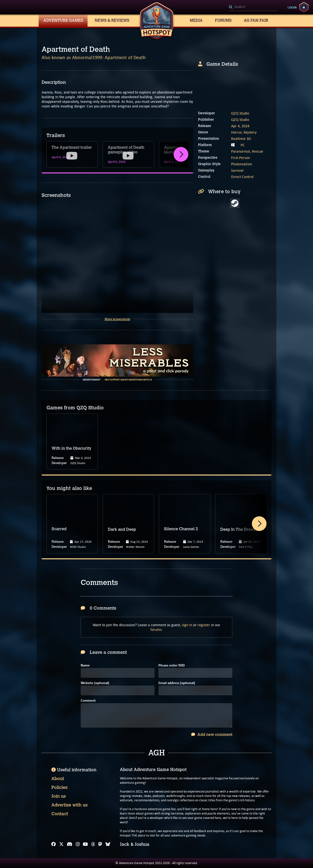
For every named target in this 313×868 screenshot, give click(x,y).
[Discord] (70, 844)
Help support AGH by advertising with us (128, 380)
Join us (59, 796)
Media (196, 20)
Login (292, 7)
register (204, 625)
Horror (236, 132)
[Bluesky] (108, 844)
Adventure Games (63, 20)
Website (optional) (95, 683)
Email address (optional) (177, 683)
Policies (59, 787)
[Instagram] (78, 844)
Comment (88, 701)
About (58, 779)
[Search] (253, 7)
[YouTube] (85, 844)
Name (85, 666)
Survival (237, 170)
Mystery (250, 132)
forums (156, 630)
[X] (61, 844)
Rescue (257, 151)
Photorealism (242, 164)
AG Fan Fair (256, 20)
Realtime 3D (241, 139)
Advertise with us (69, 805)
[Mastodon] (100, 844)
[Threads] (93, 844)
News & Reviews (112, 20)
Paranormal (240, 151)
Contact (60, 814)
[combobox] (253, 7)
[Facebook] (54, 844)
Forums (223, 20)
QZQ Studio (240, 113)
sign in (187, 625)
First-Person (240, 158)
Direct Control (242, 177)
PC (243, 145)
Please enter (172, 666)
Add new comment (212, 735)
